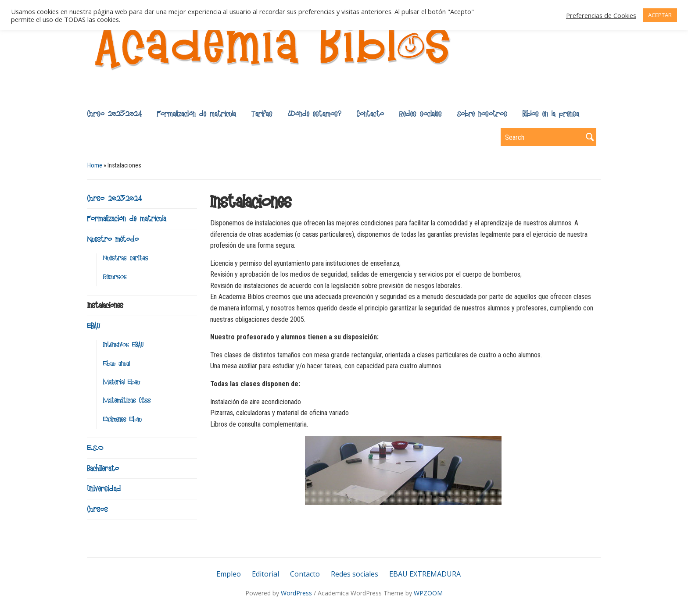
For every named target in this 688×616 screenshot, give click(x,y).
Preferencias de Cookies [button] (601, 15)
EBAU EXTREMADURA (425, 574)
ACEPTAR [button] (660, 15)
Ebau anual (116, 364)
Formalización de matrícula (197, 114)
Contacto (370, 114)
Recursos (115, 277)
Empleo (229, 574)
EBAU (94, 326)
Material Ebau (122, 382)
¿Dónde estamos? (315, 114)
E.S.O (95, 448)
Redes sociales (421, 114)
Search (590, 137)
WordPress (296, 593)
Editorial (265, 574)
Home (95, 165)
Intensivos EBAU (123, 345)
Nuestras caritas (126, 258)
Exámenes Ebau (122, 419)
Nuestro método (113, 239)
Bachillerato (103, 468)
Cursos (98, 509)
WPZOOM (428, 593)
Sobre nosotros (482, 114)
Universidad (104, 488)
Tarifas (262, 114)
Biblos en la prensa (551, 114)
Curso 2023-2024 (115, 114)
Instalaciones (105, 305)
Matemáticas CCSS (127, 401)
